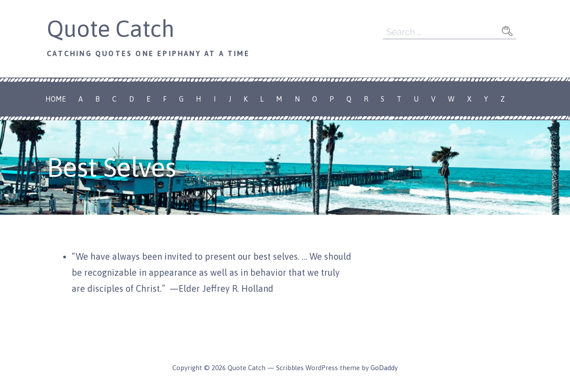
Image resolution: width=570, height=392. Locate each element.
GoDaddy (384, 368)
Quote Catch (111, 29)
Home (56, 99)
